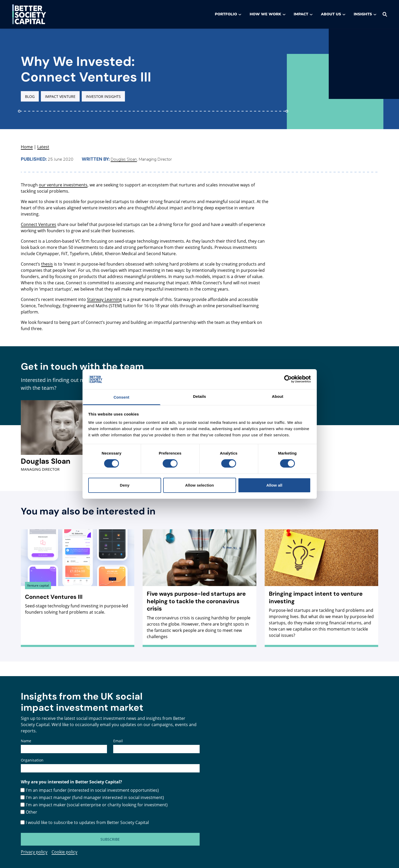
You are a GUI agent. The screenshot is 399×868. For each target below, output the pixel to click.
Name (26, 741)
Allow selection (199, 485)
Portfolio (228, 14)
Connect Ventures (39, 224)
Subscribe (110, 839)
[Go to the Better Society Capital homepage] (29, 14)
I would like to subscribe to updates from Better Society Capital (87, 822)
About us (333, 14)
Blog (30, 96)
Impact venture (60, 96)
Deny (125, 485)
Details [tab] (200, 396)
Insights (365, 14)
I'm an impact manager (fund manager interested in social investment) (95, 797)
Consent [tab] (121, 397)
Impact (303, 14)
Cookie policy (64, 852)
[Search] (385, 14)
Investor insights (103, 96)
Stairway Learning (104, 299)
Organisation (32, 760)
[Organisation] (110, 768)
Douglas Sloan (124, 159)
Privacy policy (34, 852)
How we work (267, 14)
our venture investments (63, 185)
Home (27, 147)
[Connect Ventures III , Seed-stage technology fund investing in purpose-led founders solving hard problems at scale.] (78, 575)
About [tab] (278, 396)
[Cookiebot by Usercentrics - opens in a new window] (288, 379)
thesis (47, 264)
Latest (43, 147)
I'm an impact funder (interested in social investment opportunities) (92, 790)
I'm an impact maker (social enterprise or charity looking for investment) (97, 805)
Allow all (274, 485)
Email (118, 741)
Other (31, 812)
